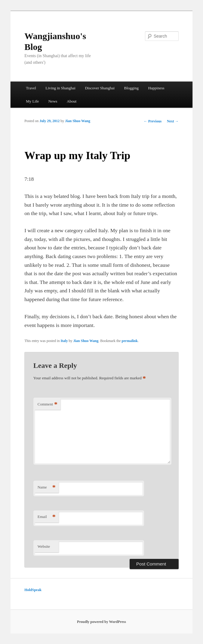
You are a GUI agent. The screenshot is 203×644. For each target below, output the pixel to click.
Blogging (131, 88)
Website (44, 546)
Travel (31, 88)
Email (47, 517)
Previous (153, 121)
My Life (32, 101)
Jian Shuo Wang (78, 121)
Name (47, 487)
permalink (130, 341)
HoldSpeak (33, 590)
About (72, 101)
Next (173, 121)
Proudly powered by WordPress (101, 622)
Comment (48, 404)
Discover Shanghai (100, 88)
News (53, 101)
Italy (64, 341)
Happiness (156, 88)
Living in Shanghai (60, 88)
